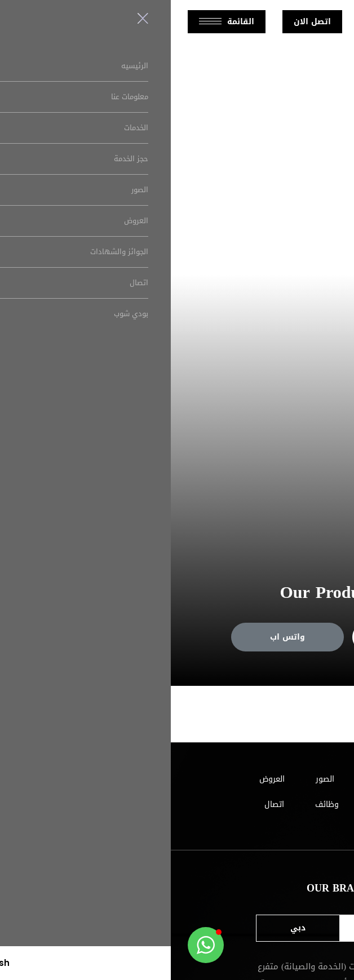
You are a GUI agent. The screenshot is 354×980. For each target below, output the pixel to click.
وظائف (156, 804)
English (202, 21)
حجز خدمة (238, 637)
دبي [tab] (127, 928)
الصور (154, 779)
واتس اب (117, 637)
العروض (101, 779)
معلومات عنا (215, 779)
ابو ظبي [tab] (219, 928)
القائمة (56, 22)
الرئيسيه (280, 779)
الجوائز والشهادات (230, 804)
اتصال (103, 804)
